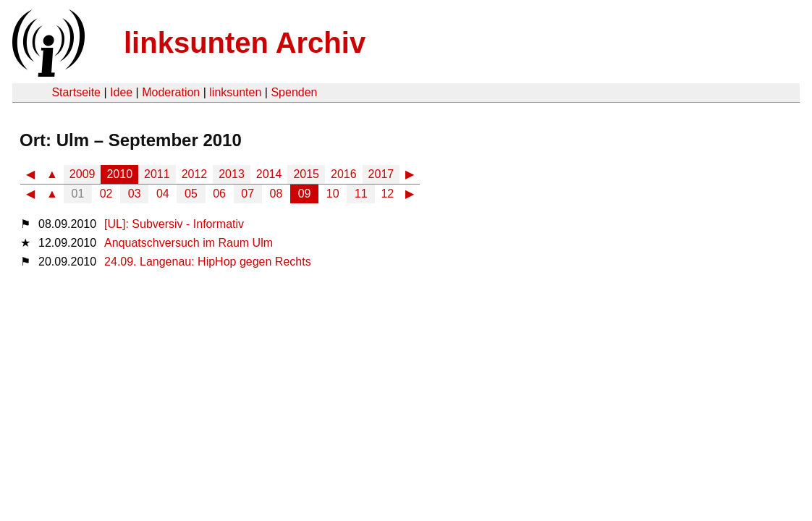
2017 (381, 174)
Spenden (294, 92)
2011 (157, 174)
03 (135, 194)
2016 (344, 174)
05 (191, 194)
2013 (232, 174)
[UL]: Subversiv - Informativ (174, 224)
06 (219, 194)
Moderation (171, 92)
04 (163, 194)
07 (248, 194)
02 (106, 194)
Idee (121, 92)
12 (387, 194)
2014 (269, 174)
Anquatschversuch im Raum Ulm (189, 243)
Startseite (76, 92)
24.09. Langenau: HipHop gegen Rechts (208, 262)
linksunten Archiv (245, 43)
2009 (83, 174)
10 (333, 194)
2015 (306, 174)
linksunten (235, 92)
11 (361, 194)
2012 (195, 174)
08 (276, 194)
